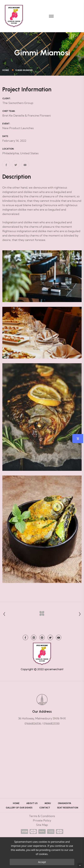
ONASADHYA (64, 803)
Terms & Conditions (42, 816)
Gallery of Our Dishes (19, 808)
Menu (48, 803)
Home (6, 70)
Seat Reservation (68, 808)
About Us (32, 803)
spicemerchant (54, 669)
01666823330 (51, 724)
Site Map (42, 825)
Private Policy (42, 820)
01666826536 (33, 724)
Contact (45, 808)
